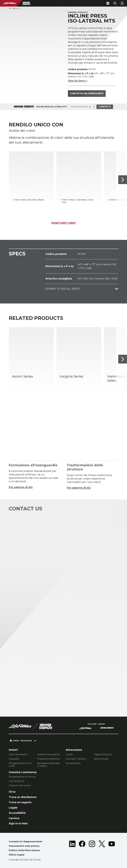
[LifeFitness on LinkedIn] (72, 849)
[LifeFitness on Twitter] (102, 849)
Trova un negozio (20, 802)
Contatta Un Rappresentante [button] (26, 842)
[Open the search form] (115, 3)
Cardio (69, 754)
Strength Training (75, 759)
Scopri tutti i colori (63, 223)
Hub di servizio (17, 781)
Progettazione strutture (22, 777)
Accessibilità (17, 813)
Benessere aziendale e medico (49, 765)
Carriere (14, 818)
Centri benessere (18, 754)
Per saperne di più (21, 487)
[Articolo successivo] (123, 180)
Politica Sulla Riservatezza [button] (24, 850)
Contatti (105, 107)
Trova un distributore (23, 797)
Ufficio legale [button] (17, 855)
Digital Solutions (103, 754)
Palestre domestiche (49, 754)
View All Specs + (78, 81)
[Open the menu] (122, 3)
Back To (15, 9)
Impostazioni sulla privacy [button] (24, 846)
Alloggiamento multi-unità (21, 765)
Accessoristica (73, 763)
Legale (13, 808)
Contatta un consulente (87, 93)
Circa (12, 792)
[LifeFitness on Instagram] (92, 849)
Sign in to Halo (18, 823)
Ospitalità (14, 759)
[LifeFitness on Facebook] (82, 849)
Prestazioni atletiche (48, 759)
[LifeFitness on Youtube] (112, 849)
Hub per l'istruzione (20, 786)
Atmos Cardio (101, 759)
